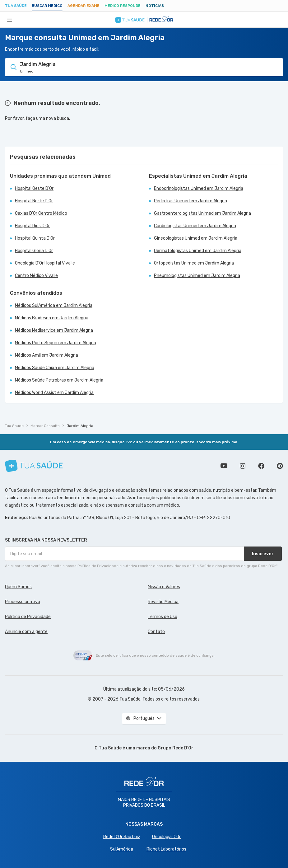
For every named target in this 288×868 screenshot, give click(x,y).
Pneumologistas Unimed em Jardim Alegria (197, 276)
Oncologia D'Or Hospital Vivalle (45, 263)
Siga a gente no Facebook (261, 466)
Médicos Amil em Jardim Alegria (46, 355)
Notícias (155, 6)
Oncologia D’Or (166, 837)
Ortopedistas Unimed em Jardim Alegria (194, 263)
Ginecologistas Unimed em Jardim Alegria (196, 238)
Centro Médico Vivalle (36, 276)
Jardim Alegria (80, 426)
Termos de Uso (163, 617)
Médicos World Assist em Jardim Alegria (54, 393)
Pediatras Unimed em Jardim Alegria (190, 201)
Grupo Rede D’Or (176, 748)
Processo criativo (23, 602)
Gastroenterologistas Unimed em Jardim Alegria (202, 213)
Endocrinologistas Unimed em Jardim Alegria (199, 188)
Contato (156, 632)
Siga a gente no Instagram (243, 466)
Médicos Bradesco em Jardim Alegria (52, 318)
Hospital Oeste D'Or (34, 188)
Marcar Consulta (45, 426)
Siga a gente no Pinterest (280, 466)
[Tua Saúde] (34, 466)
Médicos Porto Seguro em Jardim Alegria (56, 343)
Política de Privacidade (28, 617)
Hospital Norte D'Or (34, 201)
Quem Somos (18, 587)
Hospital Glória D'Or (34, 251)
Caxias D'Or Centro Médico (41, 213)
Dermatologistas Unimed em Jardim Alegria (198, 251)
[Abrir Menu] (10, 20)
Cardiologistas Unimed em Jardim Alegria (195, 226)
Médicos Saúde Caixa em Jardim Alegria (55, 368)
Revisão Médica (163, 602)
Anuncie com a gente (26, 632)
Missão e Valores (164, 587)
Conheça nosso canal (224, 466)
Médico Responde (123, 6)
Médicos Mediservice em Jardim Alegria (54, 330)
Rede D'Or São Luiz (122, 837)
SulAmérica (122, 849)
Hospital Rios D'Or (32, 226)
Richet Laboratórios (166, 849)
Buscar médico (47, 6)
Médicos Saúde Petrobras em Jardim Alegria (59, 380)
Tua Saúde (16, 6)
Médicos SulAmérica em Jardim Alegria (54, 305)
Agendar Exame (84, 6)
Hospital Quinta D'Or (35, 238)
